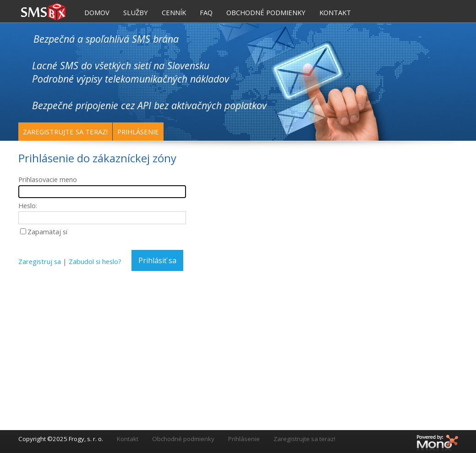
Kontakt (128, 439)
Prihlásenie (138, 132)
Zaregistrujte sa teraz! (65, 132)
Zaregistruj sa (40, 261)
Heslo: (28, 205)
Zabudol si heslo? (95, 261)
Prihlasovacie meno (48, 179)
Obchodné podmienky (183, 439)
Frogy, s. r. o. (86, 439)
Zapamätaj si (47, 232)
